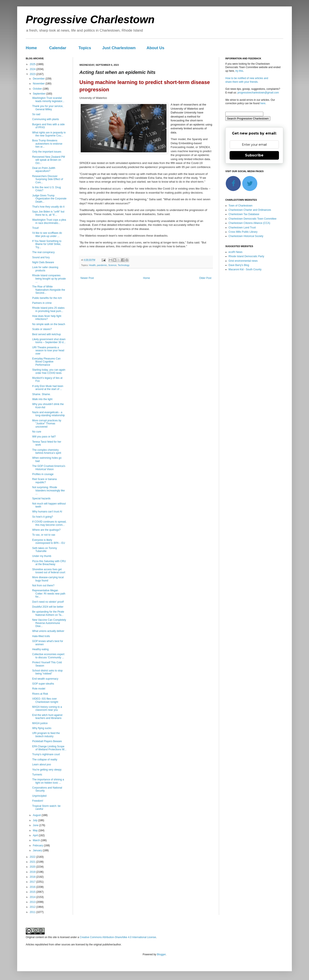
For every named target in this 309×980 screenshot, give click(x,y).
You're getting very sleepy (47, 770)
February (38, 845)
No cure (37, 432)
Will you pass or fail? (44, 437)
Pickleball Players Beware (47, 741)
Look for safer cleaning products (45, 269)
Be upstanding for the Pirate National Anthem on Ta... (48, 613)
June (36, 825)
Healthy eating (40, 649)
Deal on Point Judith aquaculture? (44, 170)
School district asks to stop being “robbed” (47, 672)
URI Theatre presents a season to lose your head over (48, 351)
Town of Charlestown (240, 206)
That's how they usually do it (48, 207)
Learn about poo (42, 764)
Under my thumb (42, 556)
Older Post (205, 278)
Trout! (36, 228)
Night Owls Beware (43, 262)
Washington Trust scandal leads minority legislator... (48, 99)
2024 (33, 69)
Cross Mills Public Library (243, 232)
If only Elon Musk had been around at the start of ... (48, 388)
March (37, 840)
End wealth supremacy (45, 679)
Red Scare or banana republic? (44, 481)
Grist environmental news (243, 261)
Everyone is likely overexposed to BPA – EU (49, 541)
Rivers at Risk (40, 694)
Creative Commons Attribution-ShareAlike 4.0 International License (118, 937)
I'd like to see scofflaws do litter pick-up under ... (47, 234)
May (36, 830)
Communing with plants (46, 119)
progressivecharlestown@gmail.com (258, 93)
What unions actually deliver (48, 631)
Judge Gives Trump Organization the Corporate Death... (49, 199)
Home (31, 48)
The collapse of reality (45, 760)
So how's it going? (43, 517)
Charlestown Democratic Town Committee (252, 219)
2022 (33, 857)
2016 (33, 887)
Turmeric (37, 775)
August (37, 815)
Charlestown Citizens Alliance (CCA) (249, 223)
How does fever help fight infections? (47, 318)
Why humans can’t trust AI (47, 512)
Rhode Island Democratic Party (246, 256)
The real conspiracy (43, 252)
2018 (33, 877)
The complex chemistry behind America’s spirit (47, 451)
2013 (33, 902)
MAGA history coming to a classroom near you (47, 708)
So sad (36, 114)
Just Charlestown (119, 48)
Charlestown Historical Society (246, 236)
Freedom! (38, 801)
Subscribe (254, 155)
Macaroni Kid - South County (245, 269)
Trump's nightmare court (46, 754)
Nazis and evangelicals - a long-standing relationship (48, 414)
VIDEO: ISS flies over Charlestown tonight (45, 700)
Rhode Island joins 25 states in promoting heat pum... (48, 309)
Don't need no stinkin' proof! (48, 602)
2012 (33, 907)
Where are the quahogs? (46, 530)
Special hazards (41, 498)
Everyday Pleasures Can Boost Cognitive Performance (46, 362)
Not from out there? (43, 586)
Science (112, 265)
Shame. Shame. (41, 394)
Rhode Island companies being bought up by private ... (49, 279)
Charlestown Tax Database (244, 214)
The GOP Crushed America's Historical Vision (49, 468)
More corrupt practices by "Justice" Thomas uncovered (47, 424)
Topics (85, 48)
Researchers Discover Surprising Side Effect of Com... (48, 179)
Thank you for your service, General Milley (48, 108)
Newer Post (87, 278)
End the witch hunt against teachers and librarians (47, 717)
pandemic (102, 265)
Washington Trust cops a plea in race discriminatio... (49, 221)
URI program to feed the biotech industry (46, 735)
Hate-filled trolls (41, 636)
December (39, 79)
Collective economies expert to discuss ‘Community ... (48, 656)
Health (92, 265)
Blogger (161, 954)
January (38, 850)
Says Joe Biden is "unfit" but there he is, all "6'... (48, 213)
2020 (33, 867)
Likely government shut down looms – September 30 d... (49, 341)
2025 (33, 64)
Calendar (58, 48)
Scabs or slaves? (42, 329)
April (36, 835)
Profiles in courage (43, 474)
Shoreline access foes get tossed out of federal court (49, 571)
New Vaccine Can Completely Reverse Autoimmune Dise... (49, 623)
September (39, 94)
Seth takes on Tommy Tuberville (45, 550)
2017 (33, 882)
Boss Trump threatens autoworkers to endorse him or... (47, 144)
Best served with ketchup (46, 334)
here (263, 103)
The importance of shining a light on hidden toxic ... (48, 781)
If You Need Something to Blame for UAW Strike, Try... (47, 244)
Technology (124, 265)
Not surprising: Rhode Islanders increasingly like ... (48, 490)
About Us (155, 48)
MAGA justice (40, 723)
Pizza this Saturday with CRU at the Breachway (49, 563)
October (38, 89)
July (36, 820)
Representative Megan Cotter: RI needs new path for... (49, 594)
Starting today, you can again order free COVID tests (49, 371)
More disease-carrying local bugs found (48, 579)
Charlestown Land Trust (242, 228)
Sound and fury (41, 257)
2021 (33, 862)
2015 (33, 892)
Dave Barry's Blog (239, 265)
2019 (33, 872)
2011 (33, 912)
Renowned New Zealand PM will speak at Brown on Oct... (49, 160)
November (39, 84)
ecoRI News (236, 252)
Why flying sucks (42, 728)
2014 (33, 897)
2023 (33, 74)
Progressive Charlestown (90, 20)
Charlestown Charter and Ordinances (250, 210)
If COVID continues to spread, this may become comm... (49, 523)
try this (239, 71)
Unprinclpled (39, 796)
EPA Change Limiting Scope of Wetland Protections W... (49, 748)
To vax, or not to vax (44, 535)
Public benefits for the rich (47, 298)
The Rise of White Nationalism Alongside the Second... (49, 290)
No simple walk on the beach (49, 324)
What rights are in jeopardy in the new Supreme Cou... (49, 134)
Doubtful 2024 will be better (48, 607)
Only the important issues (47, 152)
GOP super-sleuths (43, 684)
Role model (39, 689)
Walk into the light (42, 399)
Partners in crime (42, 303)
